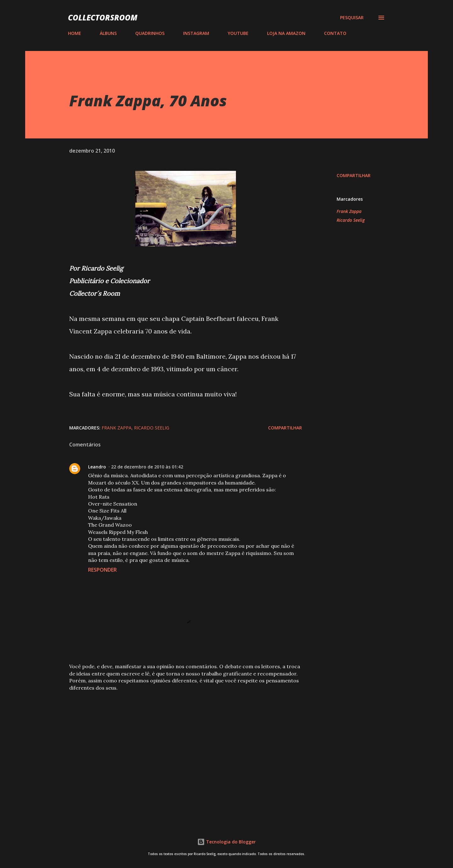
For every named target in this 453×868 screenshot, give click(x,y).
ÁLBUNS (108, 33)
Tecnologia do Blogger (226, 842)
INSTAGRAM (196, 33)
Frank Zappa (349, 211)
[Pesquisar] (352, 18)
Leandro (97, 467)
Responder (102, 570)
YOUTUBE (238, 33)
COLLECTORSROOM (103, 17)
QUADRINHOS (150, 33)
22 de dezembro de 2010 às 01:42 (147, 467)
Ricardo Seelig (351, 220)
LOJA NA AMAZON (286, 33)
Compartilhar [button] (354, 175)
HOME (75, 33)
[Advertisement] (176, 743)
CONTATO (335, 33)
